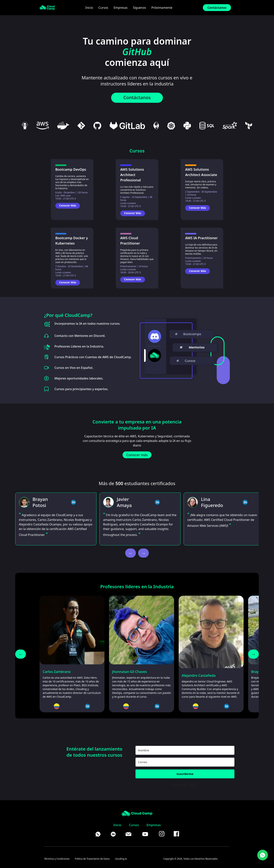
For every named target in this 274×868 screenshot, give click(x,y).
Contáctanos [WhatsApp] (137, 97)
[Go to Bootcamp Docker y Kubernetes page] (72, 284)
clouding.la (121, 859)
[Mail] (128, 834)
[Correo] (185, 762)
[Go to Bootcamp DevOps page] (72, 207)
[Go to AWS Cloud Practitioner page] (137, 281)
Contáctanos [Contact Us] (217, 8)
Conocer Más (68, 205)
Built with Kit (185, 785)
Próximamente (162, 8)
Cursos (103, 8)
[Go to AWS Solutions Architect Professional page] (137, 214)
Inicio (89, 8)
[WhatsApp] (263, 855)
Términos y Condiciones (57, 859)
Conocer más (137, 455)
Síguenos (139, 8)
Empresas (121, 8)
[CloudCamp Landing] (47, 8)
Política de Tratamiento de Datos (92, 859)
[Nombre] (185, 750)
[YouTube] (145, 834)
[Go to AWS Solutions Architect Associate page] (202, 209)
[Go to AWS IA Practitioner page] (202, 272)
